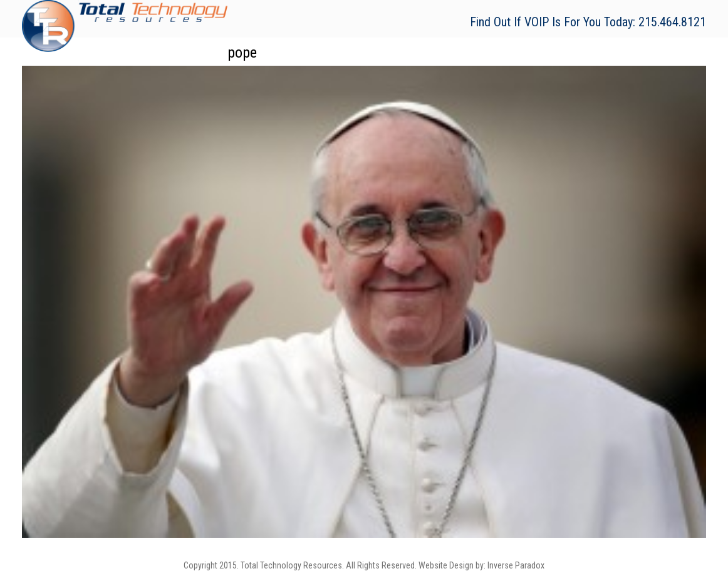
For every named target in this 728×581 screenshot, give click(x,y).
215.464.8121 (672, 22)
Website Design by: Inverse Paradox (481, 565)
